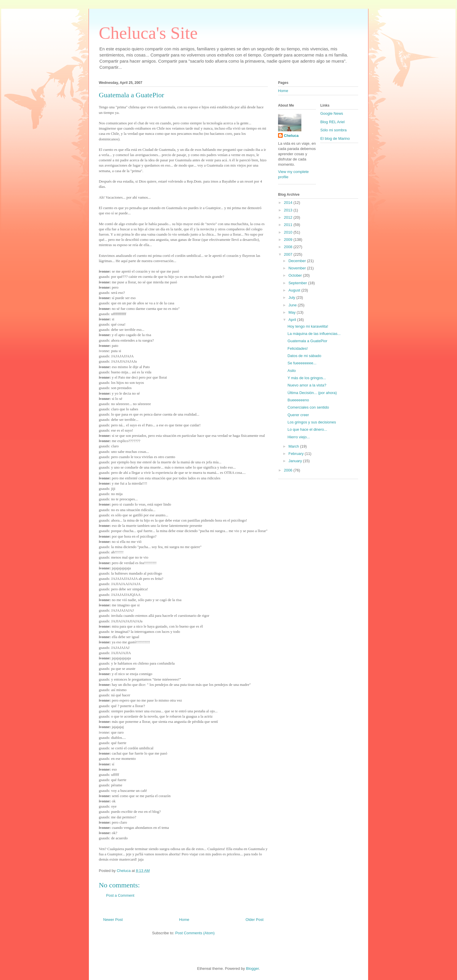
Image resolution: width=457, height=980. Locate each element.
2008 (289, 247)
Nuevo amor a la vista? (307, 385)
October (296, 275)
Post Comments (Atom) (195, 933)
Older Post (255, 920)
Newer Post (113, 920)
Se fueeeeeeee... (302, 363)
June (293, 305)
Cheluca (291, 136)
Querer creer (298, 415)
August (295, 290)
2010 (289, 232)
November (298, 268)
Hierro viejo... (299, 437)
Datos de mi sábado (304, 356)
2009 (289, 240)
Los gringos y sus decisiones (312, 422)
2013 (289, 210)
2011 (289, 225)
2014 (289, 203)
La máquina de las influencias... (314, 334)
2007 (289, 254)
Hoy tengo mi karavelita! (308, 326)
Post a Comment (120, 895)
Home (184, 920)
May (293, 312)
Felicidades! (297, 348)
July (292, 297)
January (296, 461)
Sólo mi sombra (333, 130)
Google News (332, 113)
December (298, 261)
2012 (289, 217)
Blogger (252, 968)
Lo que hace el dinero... (307, 429)
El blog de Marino (335, 138)
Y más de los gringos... (307, 378)
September (298, 283)
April (293, 320)
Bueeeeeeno (298, 400)
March (294, 446)
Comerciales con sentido (308, 407)
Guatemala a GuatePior (307, 341)
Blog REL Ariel (332, 122)
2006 (289, 470)
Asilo (291, 371)
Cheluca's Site (148, 33)
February (297, 454)
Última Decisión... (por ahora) (312, 393)
